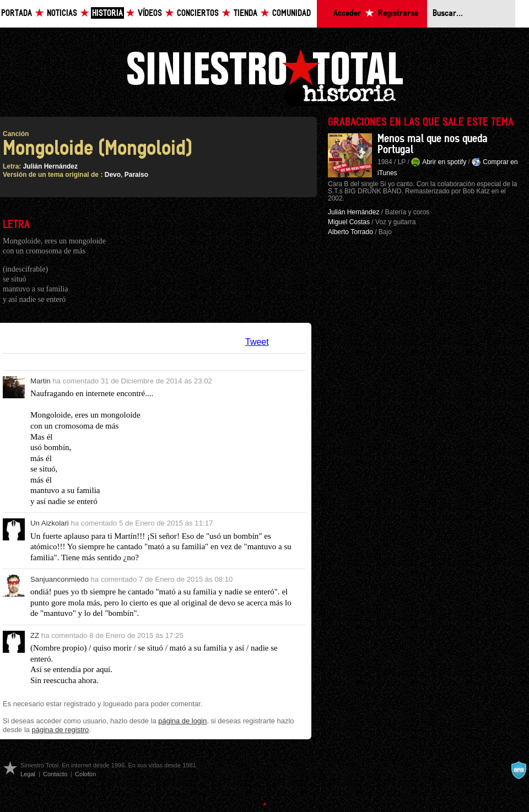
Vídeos (150, 13)
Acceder (347, 13)
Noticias (62, 13)
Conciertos (198, 13)
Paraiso (136, 175)
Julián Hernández (50, 166)
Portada (17, 13)
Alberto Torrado (350, 232)
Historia (107, 13)
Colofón (85, 774)
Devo (113, 175)
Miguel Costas (349, 222)
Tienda (245, 13)
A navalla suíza (519, 770)
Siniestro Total (264, 76)
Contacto (55, 774)
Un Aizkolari (50, 523)
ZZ (35, 635)
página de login (182, 721)
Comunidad (292, 13)
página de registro (61, 730)
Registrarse (398, 13)
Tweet (257, 342)
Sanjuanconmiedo (60, 579)
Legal (28, 774)
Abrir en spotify (444, 162)
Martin (41, 381)
